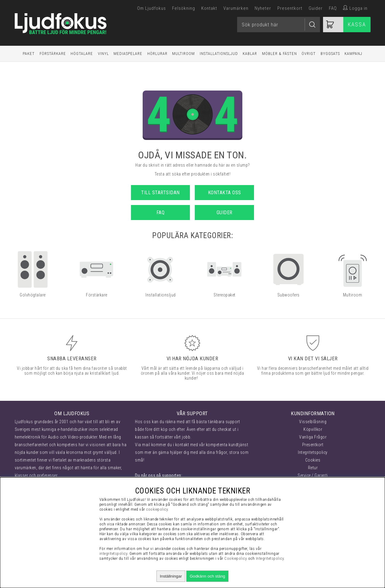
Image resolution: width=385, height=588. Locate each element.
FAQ (333, 8)
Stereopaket (225, 295)
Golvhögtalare (33, 295)
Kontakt (209, 8)
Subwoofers (289, 295)
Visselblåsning (313, 422)
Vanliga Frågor (313, 437)
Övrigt (309, 54)
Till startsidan (160, 193)
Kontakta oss (225, 193)
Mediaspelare (128, 54)
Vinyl (103, 54)
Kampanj (353, 54)
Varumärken (236, 8)
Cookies (313, 460)
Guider (316, 8)
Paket (29, 54)
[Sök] (279, 25)
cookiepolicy (157, 509)
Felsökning (184, 8)
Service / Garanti (313, 475)
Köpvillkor (313, 429)
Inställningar (171, 576)
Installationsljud (219, 54)
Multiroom (183, 54)
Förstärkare (53, 54)
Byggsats (330, 54)
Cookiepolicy (236, 558)
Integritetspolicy (313, 452)
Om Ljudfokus (152, 8)
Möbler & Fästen (279, 54)
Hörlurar (157, 54)
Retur (313, 468)
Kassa (357, 24)
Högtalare (82, 54)
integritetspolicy (114, 553)
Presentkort (290, 8)
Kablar (250, 54)
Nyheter (263, 8)
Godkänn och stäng (207, 576)
